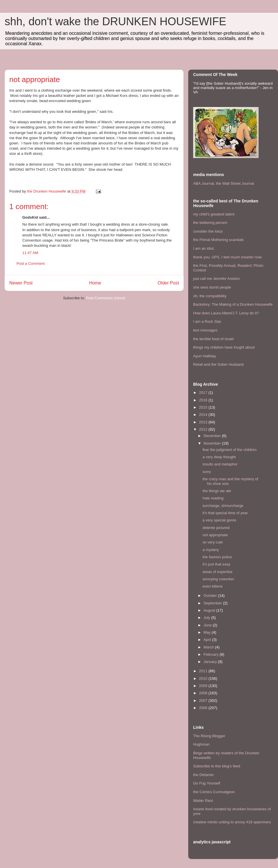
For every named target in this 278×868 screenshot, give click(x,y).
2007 (204, 701)
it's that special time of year (225, 513)
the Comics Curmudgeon (214, 792)
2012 (204, 429)
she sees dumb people (212, 287)
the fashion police (217, 557)
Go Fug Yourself (207, 783)
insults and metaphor (220, 464)
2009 (204, 686)
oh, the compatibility (210, 296)
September (213, 603)
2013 (204, 422)
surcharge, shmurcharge (223, 506)
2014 (204, 415)
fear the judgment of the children (229, 450)
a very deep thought (219, 457)
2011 (204, 671)
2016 (204, 400)
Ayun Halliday (205, 356)
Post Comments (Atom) (106, 298)
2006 (204, 708)
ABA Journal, (204, 183)
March (209, 647)
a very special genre (219, 520)
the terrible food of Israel (213, 339)
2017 (204, 393)
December (213, 436)
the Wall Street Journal (235, 183)
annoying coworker (218, 579)
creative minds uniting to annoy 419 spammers (232, 822)
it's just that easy (216, 564)
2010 (204, 678)
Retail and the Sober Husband (218, 364)
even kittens (212, 586)
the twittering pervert (210, 223)
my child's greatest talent (214, 214)
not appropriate (215, 535)
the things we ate (217, 491)
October (211, 596)
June (208, 625)
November (213, 443)
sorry (207, 472)
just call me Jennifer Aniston (216, 279)
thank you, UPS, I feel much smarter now (227, 257)
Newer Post (21, 283)
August (210, 610)
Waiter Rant (203, 801)
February (212, 654)
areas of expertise (217, 572)
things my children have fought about (224, 347)
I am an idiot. (204, 248)
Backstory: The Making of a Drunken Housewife (233, 304)
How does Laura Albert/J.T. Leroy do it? (226, 313)
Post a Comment (31, 263)
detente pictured (216, 528)
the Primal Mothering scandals (218, 240)
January (211, 662)
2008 (204, 693)
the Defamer (204, 775)
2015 (204, 407)
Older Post (168, 283)
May (208, 632)
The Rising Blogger (209, 736)
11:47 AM (30, 253)
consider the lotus (208, 231)
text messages (205, 330)
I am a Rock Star (207, 321)
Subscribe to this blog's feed (217, 766)
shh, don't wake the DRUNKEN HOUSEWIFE (115, 21)
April (208, 640)
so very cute (213, 542)
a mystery (211, 550)
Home (95, 283)
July (207, 618)
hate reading (213, 498)
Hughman (201, 744)
